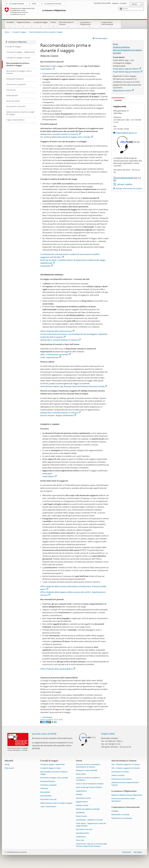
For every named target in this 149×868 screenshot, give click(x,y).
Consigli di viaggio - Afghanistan (53, 765)
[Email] (55, 722)
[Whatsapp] (53, 722)
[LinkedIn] (47, 722)
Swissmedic (47, 266)
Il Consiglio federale (17, 4)
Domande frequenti (48, 781)
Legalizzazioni (81, 791)
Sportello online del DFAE (44, 734)
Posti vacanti (9, 768)
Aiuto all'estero (46, 796)
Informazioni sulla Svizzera (121, 779)
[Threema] (50, 722)
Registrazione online (123, 90)
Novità (7, 765)
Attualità (10, 25)
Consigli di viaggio (40, 25)
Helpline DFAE (108, 734)
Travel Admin (47, 69)
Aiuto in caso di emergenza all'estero (90, 784)
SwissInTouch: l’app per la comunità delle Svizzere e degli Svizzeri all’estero (91, 845)
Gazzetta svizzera (82, 833)
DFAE (34, 4)
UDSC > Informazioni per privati (56, 354)
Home (7, 32)
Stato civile (80, 840)
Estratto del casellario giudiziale (88, 809)
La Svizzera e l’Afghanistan (89, 25)
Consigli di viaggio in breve (50, 768)
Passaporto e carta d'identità (87, 771)
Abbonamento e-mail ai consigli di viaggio (56, 803)
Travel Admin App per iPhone (127, 69)
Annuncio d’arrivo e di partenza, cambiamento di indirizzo (88, 766)
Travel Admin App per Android (128, 72)
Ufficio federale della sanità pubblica (58, 669)
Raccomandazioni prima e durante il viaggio (54, 773)
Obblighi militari (82, 805)
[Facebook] (42, 722)
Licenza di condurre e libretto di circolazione (88, 779)
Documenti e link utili (48, 799)
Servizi (53, 25)
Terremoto (44, 789)
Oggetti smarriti (82, 802)
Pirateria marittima (121, 47)
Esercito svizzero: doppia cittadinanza (58, 415)
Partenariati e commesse (120, 815)
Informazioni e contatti (120, 772)
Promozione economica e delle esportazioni (123, 800)
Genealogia (80, 813)
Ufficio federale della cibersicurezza (57, 331)
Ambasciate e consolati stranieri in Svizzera (60, 134)
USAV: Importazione (51, 357)
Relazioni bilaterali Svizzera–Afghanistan (127, 795)
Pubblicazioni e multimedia (122, 818)
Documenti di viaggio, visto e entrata (76, 137)
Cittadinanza (81, 837)
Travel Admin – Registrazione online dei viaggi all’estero (91, 825)
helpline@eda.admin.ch (126, 133)
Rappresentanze (23, 25)
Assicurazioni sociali (83, 798)
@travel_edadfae (125, 184)
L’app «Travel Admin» (48, 807)
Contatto (117, 100)
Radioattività (45, 792)
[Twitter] (44, 722)
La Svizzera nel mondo (53, 4)
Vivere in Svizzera (118, 775)
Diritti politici (81, 774)
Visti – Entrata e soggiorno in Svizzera (126, 765)
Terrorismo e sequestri (48, 785)
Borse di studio (81, 816)
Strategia (115, 811)
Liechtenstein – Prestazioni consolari (89, 820)
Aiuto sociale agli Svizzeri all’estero (89, 787)
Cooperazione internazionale (111, 25)
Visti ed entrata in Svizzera (68, 25)
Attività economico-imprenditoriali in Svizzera (125, 784)
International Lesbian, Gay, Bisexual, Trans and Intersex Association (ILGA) (74, 386)
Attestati (79, 795)
